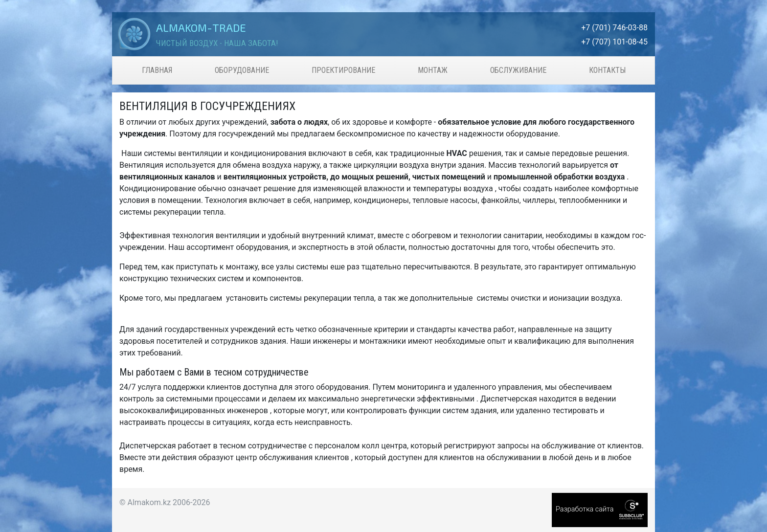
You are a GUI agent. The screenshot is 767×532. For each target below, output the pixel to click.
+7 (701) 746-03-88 (614, 28)
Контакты (607, 70)
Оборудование (242, 70)
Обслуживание (518, 70)
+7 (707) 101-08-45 (614, 42)
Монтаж (433, 70)
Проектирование (343, 70)
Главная (157, 70)
